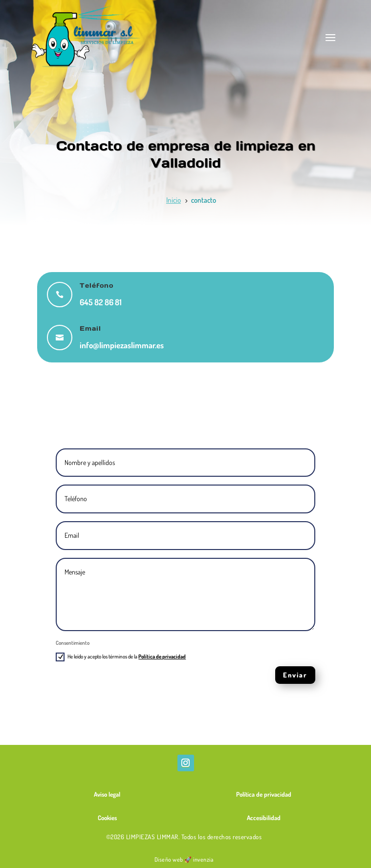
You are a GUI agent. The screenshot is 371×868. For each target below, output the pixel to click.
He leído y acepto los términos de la (121, 657)
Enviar (295, 675)
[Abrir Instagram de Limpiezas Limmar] (186, 763)
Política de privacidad (162, 656)
